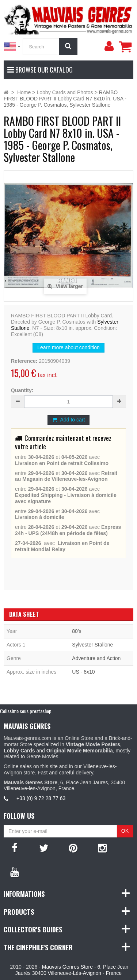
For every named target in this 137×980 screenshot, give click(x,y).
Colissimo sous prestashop (26, 711)
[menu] (109, 46)
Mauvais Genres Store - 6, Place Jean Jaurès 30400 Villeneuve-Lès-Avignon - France (72, 970)
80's (77, 631)
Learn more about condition (68, 347)
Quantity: (22, 390)
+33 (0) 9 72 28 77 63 (41, 798)
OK (125, 831)
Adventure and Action (96, 658)
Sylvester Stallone (92, 645)
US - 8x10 (83, 672)
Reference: (24, 361)
